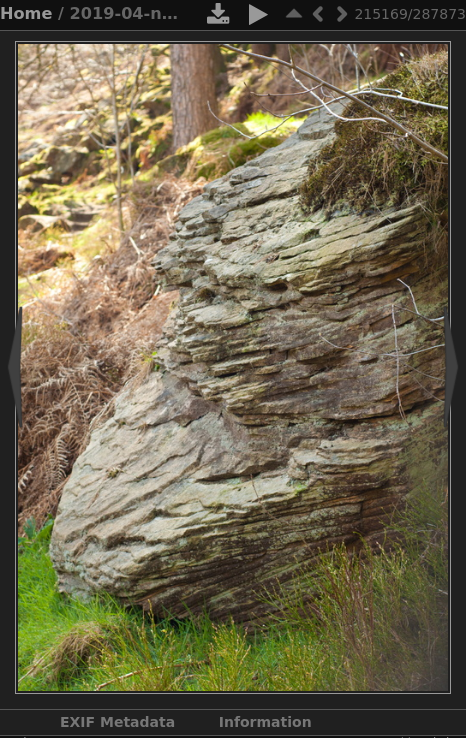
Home (26, 13)
